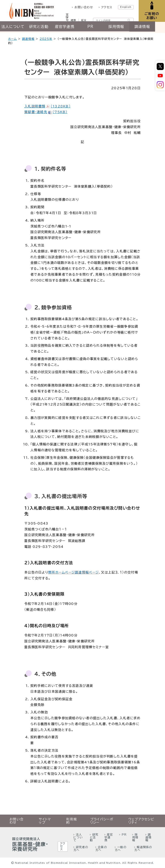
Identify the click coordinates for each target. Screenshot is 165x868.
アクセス (106, 7)
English (125, 7)
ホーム (12, 39)
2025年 (46, 39)
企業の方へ (101, 849)
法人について (14, 28)
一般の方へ (121, 849)
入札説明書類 (47, 106)
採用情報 (124, 28)
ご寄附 (151, 16)
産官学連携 (69, 28)
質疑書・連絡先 (46, 112)
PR (96, 28)
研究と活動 (41, 28)
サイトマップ (45, 821)
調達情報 (151, 28)
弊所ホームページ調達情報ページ (73, 572)
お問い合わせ (83, 7)
